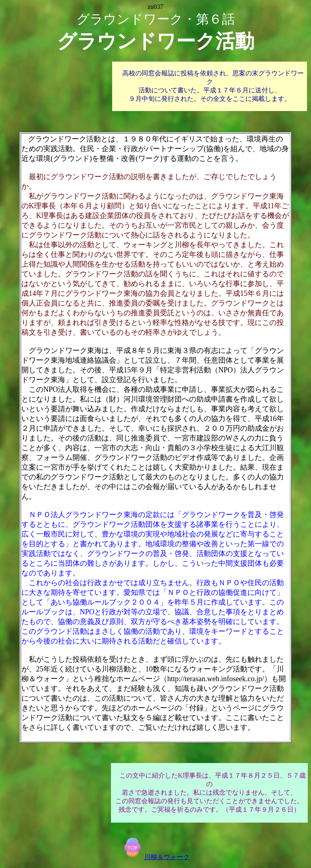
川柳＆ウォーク (155, 857)
